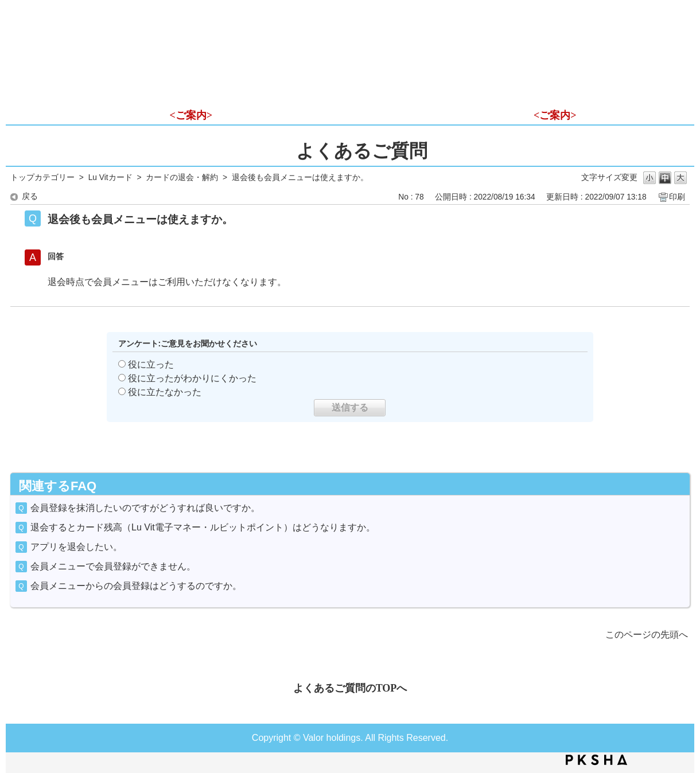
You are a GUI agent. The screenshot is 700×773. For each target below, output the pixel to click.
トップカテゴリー (42, 177)
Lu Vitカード (110, 177)
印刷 (677, 197)
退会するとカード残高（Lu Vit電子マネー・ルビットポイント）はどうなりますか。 (203, 527)
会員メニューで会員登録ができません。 (113, 566)
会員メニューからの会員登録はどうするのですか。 (136, 586)
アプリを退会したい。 (76, 547)
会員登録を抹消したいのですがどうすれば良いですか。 (145, 508)
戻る (30, 196)
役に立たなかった (165, 392)
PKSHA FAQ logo (596, 760)
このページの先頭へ (647, 635)
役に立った (151, 364)
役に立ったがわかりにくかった (192, 378)
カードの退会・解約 (182, 177)
